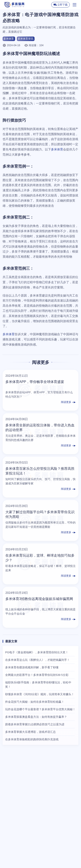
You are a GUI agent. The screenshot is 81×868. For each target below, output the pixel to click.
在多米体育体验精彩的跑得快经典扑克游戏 (32, 739)
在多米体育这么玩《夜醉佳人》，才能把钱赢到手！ (37, 660)
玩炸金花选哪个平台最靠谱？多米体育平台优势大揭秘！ (40, 709)
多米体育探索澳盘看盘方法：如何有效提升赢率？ (36, 717)
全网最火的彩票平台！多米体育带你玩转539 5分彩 (37, 675)
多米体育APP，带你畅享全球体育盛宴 (35, 382)
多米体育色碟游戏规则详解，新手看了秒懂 (32, 667)
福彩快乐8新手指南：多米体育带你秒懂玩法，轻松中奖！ (38, 685)
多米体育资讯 (25, 39)
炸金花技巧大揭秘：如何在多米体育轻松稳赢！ (35, 702)
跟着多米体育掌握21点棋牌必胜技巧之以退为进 (35, 724)
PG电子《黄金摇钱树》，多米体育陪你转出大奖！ (37, 652)
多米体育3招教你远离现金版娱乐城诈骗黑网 (39, 599)
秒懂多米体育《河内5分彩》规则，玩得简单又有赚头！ (40, 694)
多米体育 (9, 39)
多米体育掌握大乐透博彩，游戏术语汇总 (30, 732)
